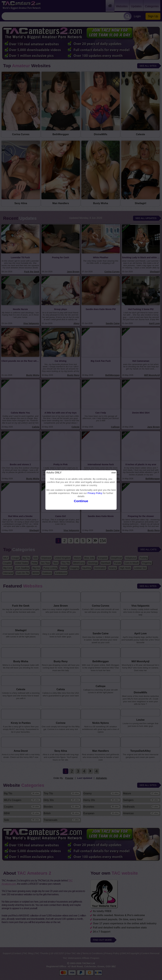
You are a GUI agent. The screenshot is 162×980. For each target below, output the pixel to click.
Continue (81, 501)
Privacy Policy (95, 493)
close (114, 473)
